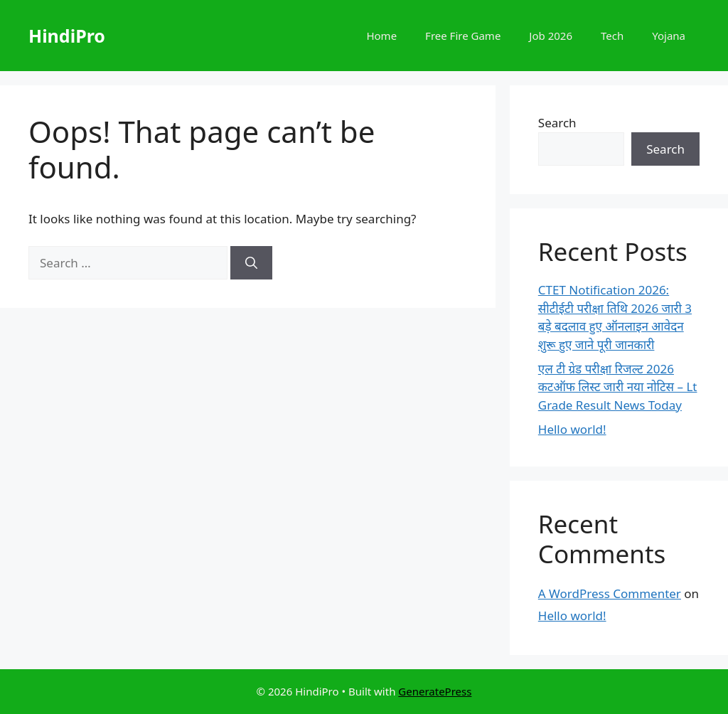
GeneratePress (435, 691)
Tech (612, 36)
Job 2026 (551, 36)
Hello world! (572, 429)
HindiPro (67, 36)
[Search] (251, 263)
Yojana (669, 36)
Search (557, 123)
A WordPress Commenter (610, 593)
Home (381, 36)
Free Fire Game (463, 36)
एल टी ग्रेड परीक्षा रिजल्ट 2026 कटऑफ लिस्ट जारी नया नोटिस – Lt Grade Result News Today (618, 387)
